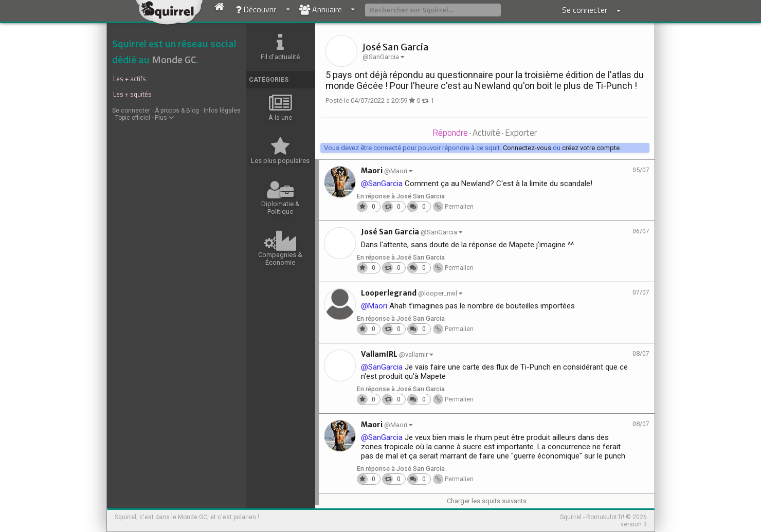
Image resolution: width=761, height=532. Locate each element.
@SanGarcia (382, 184)
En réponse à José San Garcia (401, 196)
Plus (164, 118)
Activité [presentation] (486, 133)
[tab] (450, 133)
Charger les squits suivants (487, 501)
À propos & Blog (177, 111)
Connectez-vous (527, 148)
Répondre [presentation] (450, 133)
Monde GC (174, 59)
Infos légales (222, 111)
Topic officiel (133, 118)
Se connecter (131, 111)
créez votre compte (591, 148)
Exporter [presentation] (521, 133)
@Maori (374, 306)
